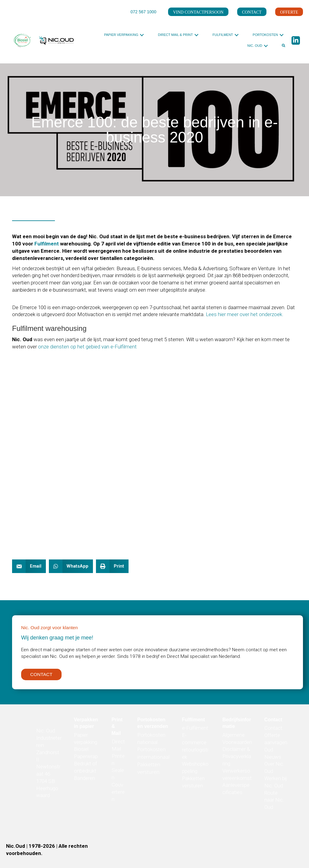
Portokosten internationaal (153, 755)
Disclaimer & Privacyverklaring (237, 758)
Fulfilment (47, 244)
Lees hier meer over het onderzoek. (244, 314)
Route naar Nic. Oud (274, 802)
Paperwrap (86, 758)
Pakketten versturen (149, 770)
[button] (142, 35)
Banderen (84, 780)
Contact (273, 730)
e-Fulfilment (195, 730)
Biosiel (81, 751)
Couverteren (118, 794)
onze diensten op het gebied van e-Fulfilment (87, 347)
